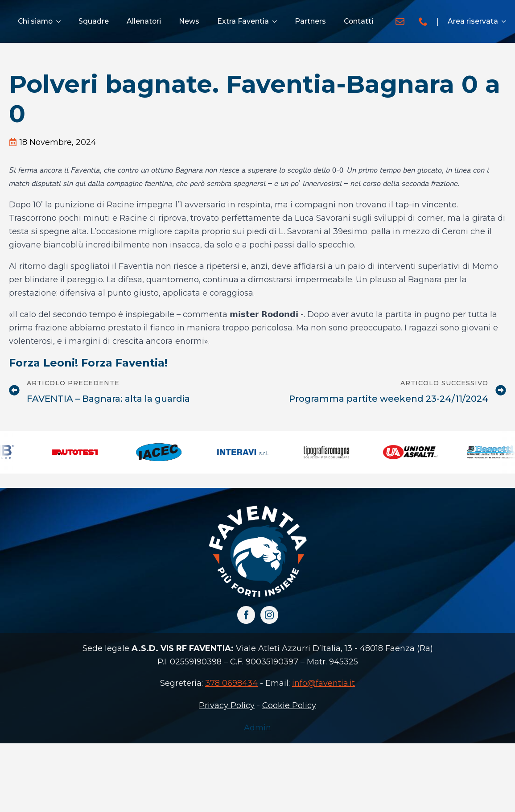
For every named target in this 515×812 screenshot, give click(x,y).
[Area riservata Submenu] (507, 21)
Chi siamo (35, 21)
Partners (310, 21)
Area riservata (473, 21)
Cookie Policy (289, 705)
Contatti (358, 21)
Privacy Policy (227, 705)
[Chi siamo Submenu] (61, 21)
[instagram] (269, 615)
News (189, 21)
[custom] (400, 21)
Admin (257, 728)
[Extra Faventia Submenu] (277, 21)
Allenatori (144, 21)
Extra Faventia (243, 21)
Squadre (94, 21)
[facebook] (246, 615)
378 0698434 (231, 683)
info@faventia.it (323, 683)
